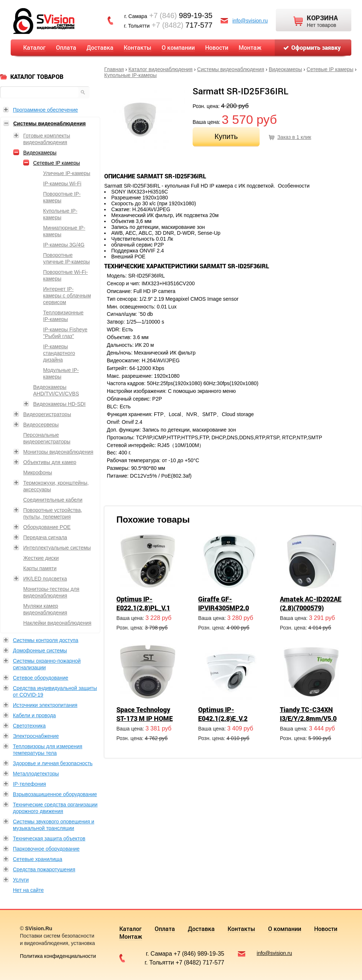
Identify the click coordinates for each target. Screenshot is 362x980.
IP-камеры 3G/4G (64, 245)
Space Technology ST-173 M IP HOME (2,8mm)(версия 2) (145, 718)
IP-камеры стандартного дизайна (59, 353)
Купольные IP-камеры (131, 75)
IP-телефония (29, 784)
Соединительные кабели (53, 500)
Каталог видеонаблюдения (161, 69)
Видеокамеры (285, 69)
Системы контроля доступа (46, 640)
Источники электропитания (45, 705)
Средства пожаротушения (44, 869)
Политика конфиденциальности (58, 956)
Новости (217, 47)
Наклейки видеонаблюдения (57, 623)
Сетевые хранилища (38, 859)
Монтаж (250, 47)
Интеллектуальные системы (57, 548)
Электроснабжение (36, 736)
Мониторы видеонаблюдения (58, 452)
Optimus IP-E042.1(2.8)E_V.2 (223, 714)
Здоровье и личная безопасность (53, 763)
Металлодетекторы (36, 774)
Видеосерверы (41, 425)
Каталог (34, 47)
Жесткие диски (41, 558)
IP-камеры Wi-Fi (62, 184)
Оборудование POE (47, 527)
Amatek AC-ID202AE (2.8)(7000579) (311, 603)
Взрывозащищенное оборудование (55, 794)
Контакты (138, 47)
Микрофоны (38, 472)
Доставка (100, 47)
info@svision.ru (250, 21)
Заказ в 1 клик (294, 137)
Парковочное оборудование (46, 849)
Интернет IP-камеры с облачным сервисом (67, 296)
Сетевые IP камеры (330, 69)
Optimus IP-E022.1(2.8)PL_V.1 (143, 603)
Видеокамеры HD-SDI (59, 404)
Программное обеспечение (45, 110)
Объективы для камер (50, 462)
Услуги (21, 880)
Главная (114, 69)
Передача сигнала (45, 537)
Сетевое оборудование (41, 678)
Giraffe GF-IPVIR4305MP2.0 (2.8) (224, 608)
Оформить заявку (316, 47)
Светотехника (29, 726)
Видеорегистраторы (47, 414)
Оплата (66, 47)
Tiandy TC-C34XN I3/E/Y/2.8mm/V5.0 (308, 714)
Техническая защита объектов (49, 838)
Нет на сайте (28, 890)
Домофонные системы (40, 651)
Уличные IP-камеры (67, 173)
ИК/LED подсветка (45, 579)
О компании (178, 47)
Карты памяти (40, 568)
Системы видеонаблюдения (231, 69)
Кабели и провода (34, 715)
